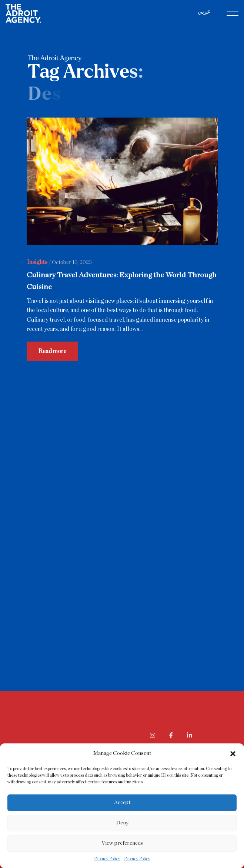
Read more (52, 352)
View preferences (122, 843)
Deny (122, 823)
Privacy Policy (107, 859)
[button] (233, 753)
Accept (122, 802)
